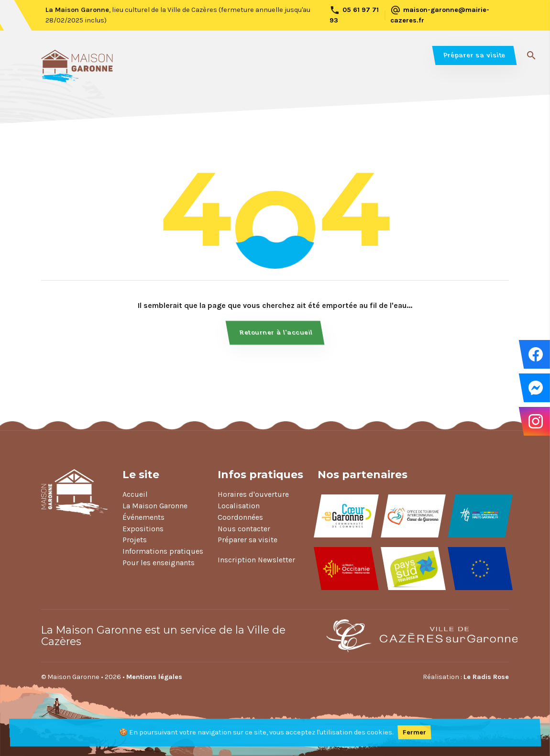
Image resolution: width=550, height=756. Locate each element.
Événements (143, 517)
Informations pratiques (163, 551)
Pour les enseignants (159, 563)
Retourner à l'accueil (276, 333)
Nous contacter (244, 529)
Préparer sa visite (474, 55)
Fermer (415, 732)
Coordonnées (240, 517)
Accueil (135, 494)
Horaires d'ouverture (253, 494)
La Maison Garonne (155, 506)
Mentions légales (154, 677)
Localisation (239, 506)
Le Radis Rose (486, 677)
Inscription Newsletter (256, 560)
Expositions (143, 529)
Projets (135, 540)
